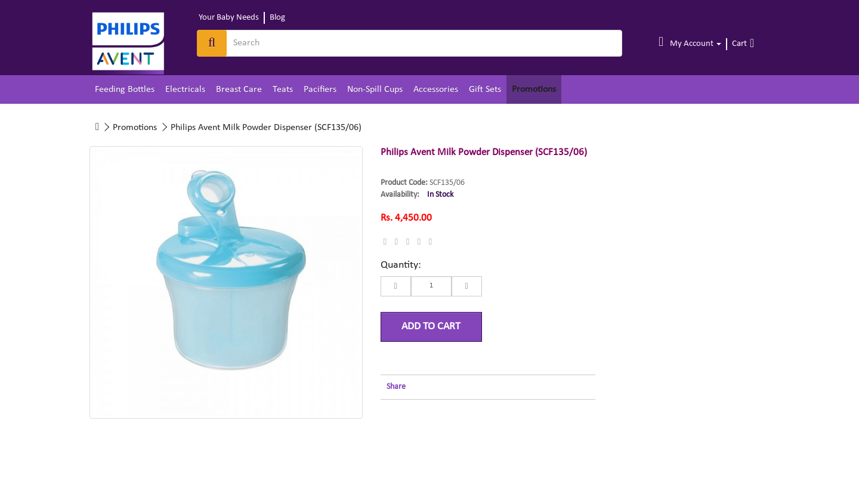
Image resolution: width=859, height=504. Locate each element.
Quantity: (401, 265)
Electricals (185, 89)
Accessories (436, 89)
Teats (283, 89)
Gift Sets (485, 89)
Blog (277, 18)
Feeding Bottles (125, 89)
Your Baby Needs (229, 18)
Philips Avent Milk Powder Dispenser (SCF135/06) (266, 128)
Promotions (534, 89)
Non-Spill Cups (375, 89)
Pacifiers (320, 89)
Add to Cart (431, 327)
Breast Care (239, 89)
